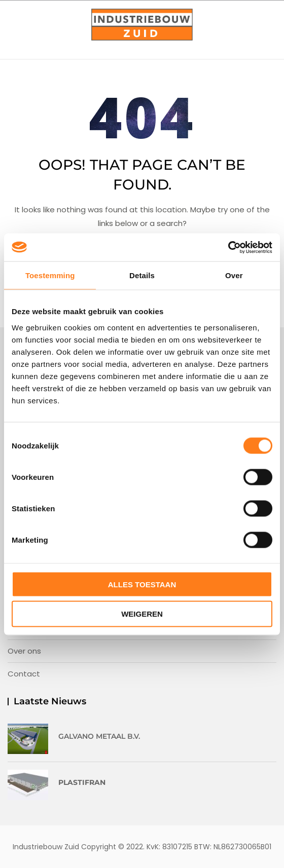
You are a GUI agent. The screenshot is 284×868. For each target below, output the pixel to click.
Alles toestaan (142, 584)
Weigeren (142, 614)
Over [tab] (234, 275)
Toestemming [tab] (50, 275)
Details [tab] (142, 275)
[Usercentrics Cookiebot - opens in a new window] (228, 247)
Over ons (24, 651)
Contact (24, 674)
